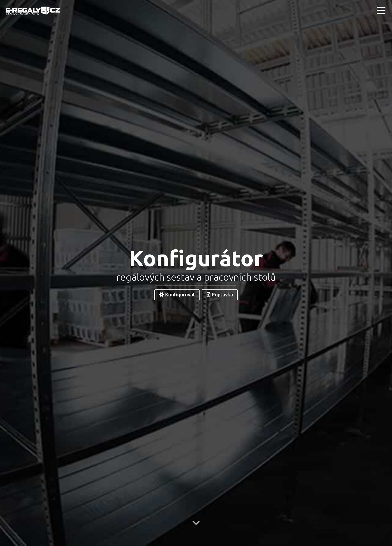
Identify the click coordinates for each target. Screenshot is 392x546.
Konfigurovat (177, 295)
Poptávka (220, 295)
